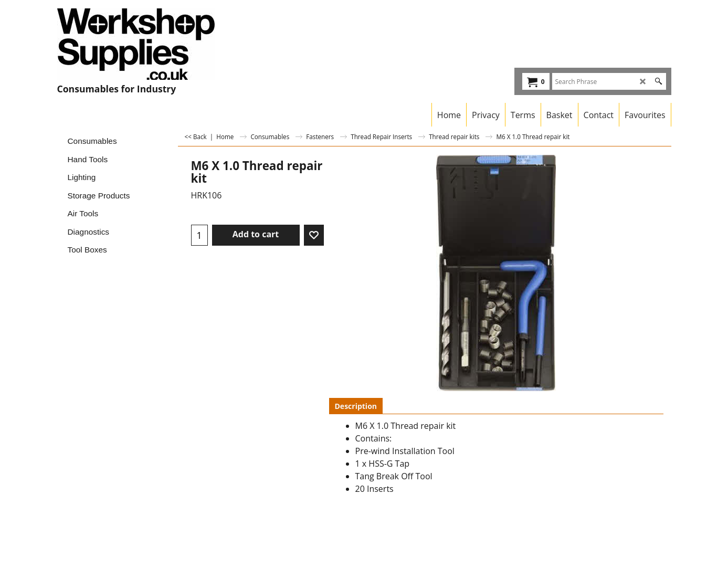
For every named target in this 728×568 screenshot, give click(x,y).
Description (356, 406)
